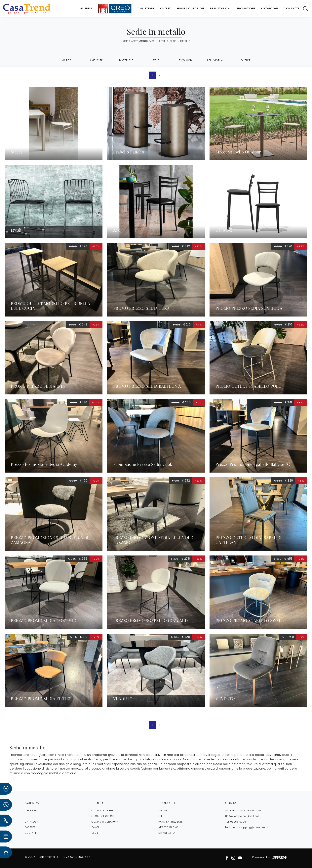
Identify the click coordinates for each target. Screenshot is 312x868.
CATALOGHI (32, 822)
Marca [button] (67, 60)
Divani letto (167, 833)
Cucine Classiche (103, 816)
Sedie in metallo (180, 41)
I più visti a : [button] (216, 60)
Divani (163, 810)
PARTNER (30, 827)
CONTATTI (31, 833)
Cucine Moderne (102, 810)
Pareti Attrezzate (171, 822)
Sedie (162, 41)
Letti (161, 816)
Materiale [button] (126, 60)
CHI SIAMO (31, 810)
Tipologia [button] (186, 60)
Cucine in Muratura (105, 822)
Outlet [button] (246, 60)
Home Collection (191, 8)
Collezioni (146, 8)
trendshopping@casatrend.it (250, 827)
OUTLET (29, 816)
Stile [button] (156, 60)
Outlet (166, 8)
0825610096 (238, 822)
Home (125, 41)
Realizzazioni (220, 8)
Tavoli (96, 827)
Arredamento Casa (143, 41)
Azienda (86, 8)
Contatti (291, 8)
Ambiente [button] (96, 60)
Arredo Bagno (168, 827)
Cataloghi (270, 8)
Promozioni (246, 8)
